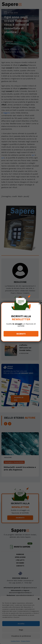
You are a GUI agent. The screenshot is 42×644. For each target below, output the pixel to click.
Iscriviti (21, 334)
